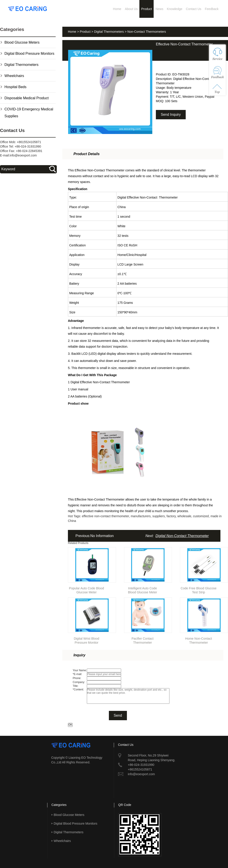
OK (70, 725)
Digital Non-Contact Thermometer (182, 536)
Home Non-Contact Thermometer (199, 640)
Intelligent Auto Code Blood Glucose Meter (143, 589)
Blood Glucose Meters (22, 42)
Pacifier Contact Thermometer (143, 640)
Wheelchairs (14, 76)
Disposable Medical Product (26, 98)
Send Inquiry (171, 115)
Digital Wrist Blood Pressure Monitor (86, 640)
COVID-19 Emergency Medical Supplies (29, 113)
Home (117, 9)
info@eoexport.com (23, 155)
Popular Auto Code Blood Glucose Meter (87, 589)
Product (147, 9)
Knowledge (174, 9)
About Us (131, 9)
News (159, 9)
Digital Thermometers (21, 65)
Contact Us (194, 9)
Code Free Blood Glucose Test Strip (198, 589)
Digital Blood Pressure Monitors (29, 54)
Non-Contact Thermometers (147, 32)
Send (118, 715)
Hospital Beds (15, 87)
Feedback (212, 9)
